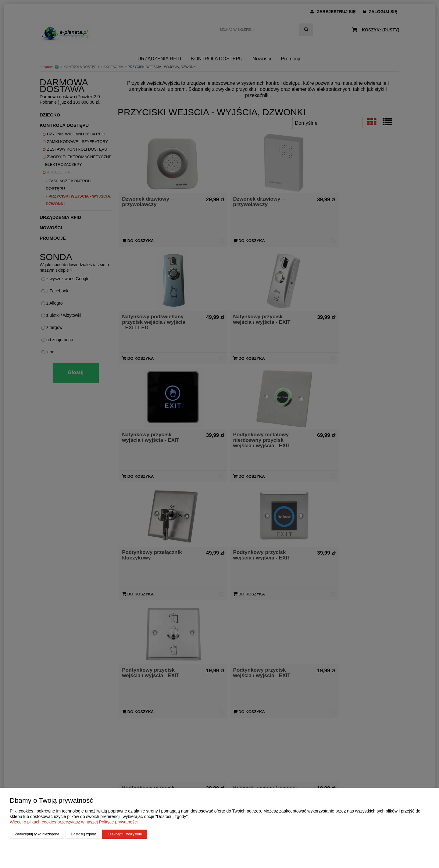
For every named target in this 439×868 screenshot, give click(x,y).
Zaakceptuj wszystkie (125, 834)
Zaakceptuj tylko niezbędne (37, 834)
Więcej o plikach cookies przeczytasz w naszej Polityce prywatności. (74, 822)
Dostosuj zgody (83, 834)
